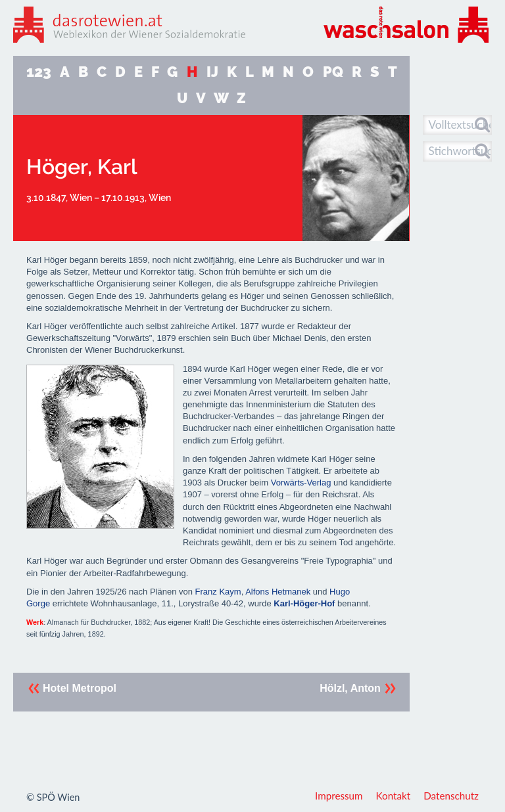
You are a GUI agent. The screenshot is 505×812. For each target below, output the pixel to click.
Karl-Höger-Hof (304, 603)
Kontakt (394, 796)
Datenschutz (451, 796)
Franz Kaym (218, 592)
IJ (212, 72)
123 (39, 72)
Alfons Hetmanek (278, 592)
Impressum (339, 796)
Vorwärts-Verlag (301, 483)
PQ (333, 72)
